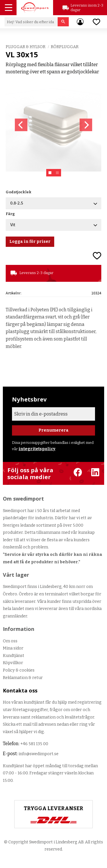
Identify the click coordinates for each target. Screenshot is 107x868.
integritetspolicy (37, 449)
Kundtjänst (14, 656)
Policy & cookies (19, 670)
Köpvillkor (13, 663)
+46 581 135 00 (34, 744)
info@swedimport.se (39, 754)
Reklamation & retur (23, 678)
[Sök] (63, 22)
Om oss (10, 641)
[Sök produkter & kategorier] (31, 22)
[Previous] (21, 125)
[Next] (86, 125)
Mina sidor (13, 648)
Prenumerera (53, 430)
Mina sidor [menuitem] (80, 22)
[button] (9, 8)
